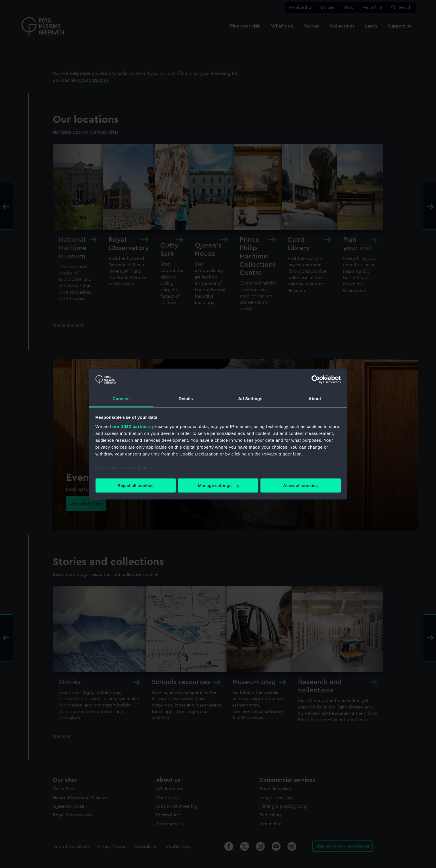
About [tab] (315, 399)
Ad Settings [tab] (250, 399)
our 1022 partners (132, 426)
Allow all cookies (300, 485)
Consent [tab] (121, 399)
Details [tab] (186, 399)
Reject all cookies (136, 485)
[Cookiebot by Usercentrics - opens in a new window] (316, 379)
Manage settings (218, 485)
